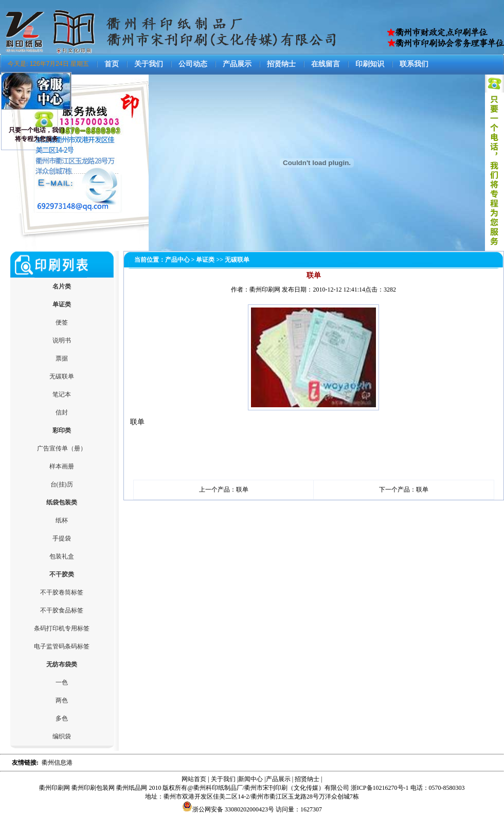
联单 (242, 490)
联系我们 (414, 64)
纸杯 (62, 520)
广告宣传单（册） (62, 448)
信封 (62, 412)
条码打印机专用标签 (62, 628)
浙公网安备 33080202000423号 (228, 809)
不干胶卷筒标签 (62, 592)
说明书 (62, 340)
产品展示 (237, 64)
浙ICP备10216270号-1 (380, 788)
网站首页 (194, 779)
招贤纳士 (281, 64)
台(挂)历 (62, 484)
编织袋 (62, 736)
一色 (62, 682)
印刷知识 (370, 64)
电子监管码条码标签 (62, 646)
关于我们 (149, 64)
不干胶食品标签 (62, 610)
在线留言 (326, 64)
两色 (62, 700)
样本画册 (62, 466)
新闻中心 (250, 779)
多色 (62, 718)
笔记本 (62, 394)
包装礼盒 (62, 556)
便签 (62, 322)
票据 (62, 358)
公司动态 (193, 64)
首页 (112, 64)
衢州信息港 (57, 763)
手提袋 (62, 538)
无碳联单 (62, 376)
